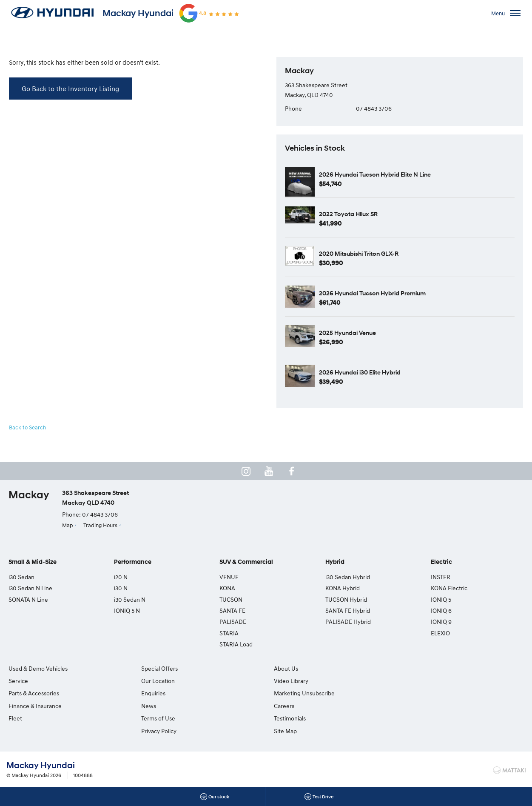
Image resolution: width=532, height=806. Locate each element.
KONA (227, 588)
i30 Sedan (21, 577)
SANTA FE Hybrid (348, 610)
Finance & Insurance (35, 706)
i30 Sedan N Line (30, 588)
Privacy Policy (158, 731)
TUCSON (231, 599)
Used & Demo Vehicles (38, 668)
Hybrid (335, 562)
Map (68, 525)
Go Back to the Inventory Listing (70, 89)
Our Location (157, 681)
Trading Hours (100, 525)
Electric (441, 562)
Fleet (15, 718)
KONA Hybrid (343, 588)
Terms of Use (157, 718)
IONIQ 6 (441, 610)
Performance (133, 562)
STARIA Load (236, 644)
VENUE (229, 577)
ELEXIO (440, 633)
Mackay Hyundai (138, 13)
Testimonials (420, 681)
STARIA (229, 633)
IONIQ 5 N (127, 610)
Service (18, 681)
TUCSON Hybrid (346, 599)
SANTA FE (232, 610)
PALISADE (233, 622)
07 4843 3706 (374, 108)
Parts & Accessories (34, 693)
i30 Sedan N (130, 599)
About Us (285, 668)
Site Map (416, 693)
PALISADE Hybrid (348, 622)
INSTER (441, 577)
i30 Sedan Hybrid (348, 577)
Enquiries (152, 693)
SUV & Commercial (246, 562)
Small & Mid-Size (33, 562)
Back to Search (28, 427)
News (148, 706)
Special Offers (159, 668)
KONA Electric (449, 588)
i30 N (121, 588)
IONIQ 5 (441, 599)
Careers (415, 668)
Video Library (290, 681)
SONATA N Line (28, 599)
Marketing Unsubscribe (303, 693)
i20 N (121, 577)
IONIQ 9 (441, 622)
